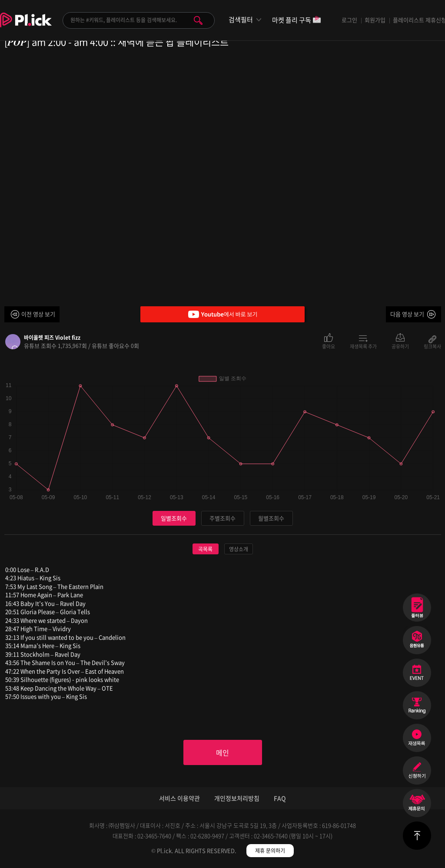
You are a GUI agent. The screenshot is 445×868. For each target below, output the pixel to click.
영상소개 (239, 549)
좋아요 (329, 346)
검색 (198, 20)
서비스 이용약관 (179, 798)
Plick (26, 27)
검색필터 (241, 20)
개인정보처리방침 (237, 798)
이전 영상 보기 (38, 314)
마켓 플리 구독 (297, 21)
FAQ (280, 798)
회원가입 (375, 20)
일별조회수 (174, 518)
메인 (222, 752)
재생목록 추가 (363, 346)
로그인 (349, 20)
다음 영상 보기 (407, 314)
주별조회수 (222, 518)
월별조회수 (271, 518)
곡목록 (205, 549)
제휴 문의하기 (270, 851)
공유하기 (400, 346)
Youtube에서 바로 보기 (222, 314)
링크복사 (432, 346)
